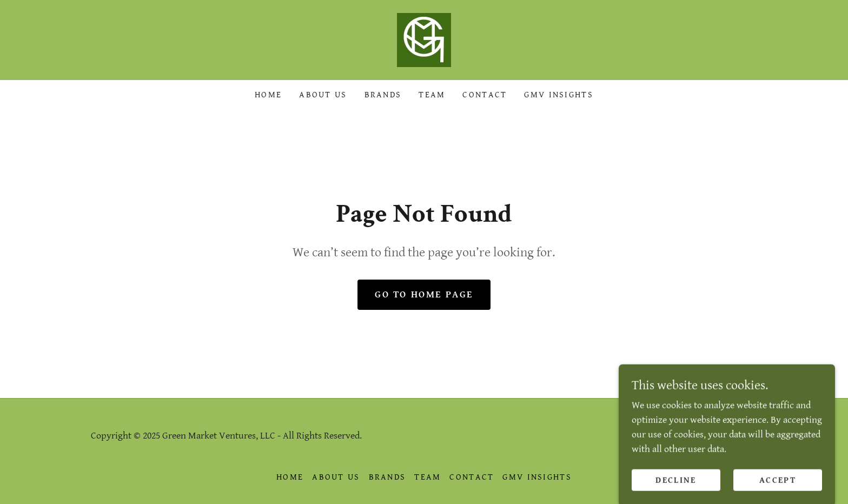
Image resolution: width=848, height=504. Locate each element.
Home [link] (268, 95)
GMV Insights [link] (558, 95)
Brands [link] (383, 95)
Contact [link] (485, 95)
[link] (424, 39)
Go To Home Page (424, 294)
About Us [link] (323, 95)
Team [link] (432, 95)
